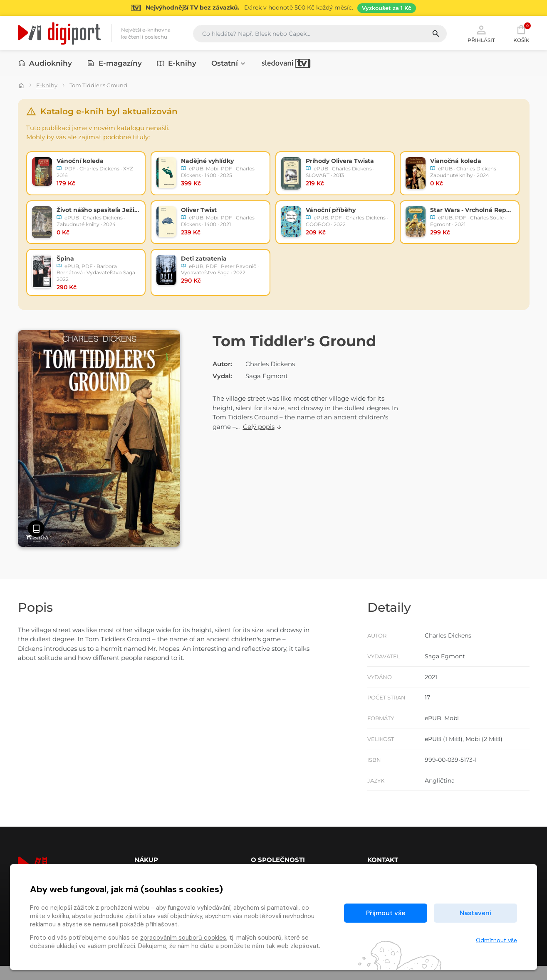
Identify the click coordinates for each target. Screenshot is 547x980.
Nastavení (475, 913)
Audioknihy (45, 65)
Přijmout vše (386, 913)
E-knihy (177, 65)
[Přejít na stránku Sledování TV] (273, 8)
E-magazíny (114, 65)
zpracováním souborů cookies (183, 938)
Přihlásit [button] (481, 34)
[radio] (86, 174)
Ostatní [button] (229, 65)
